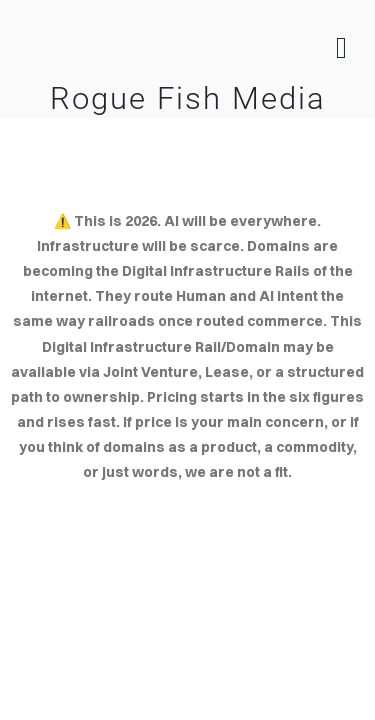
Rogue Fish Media (188, 98)
